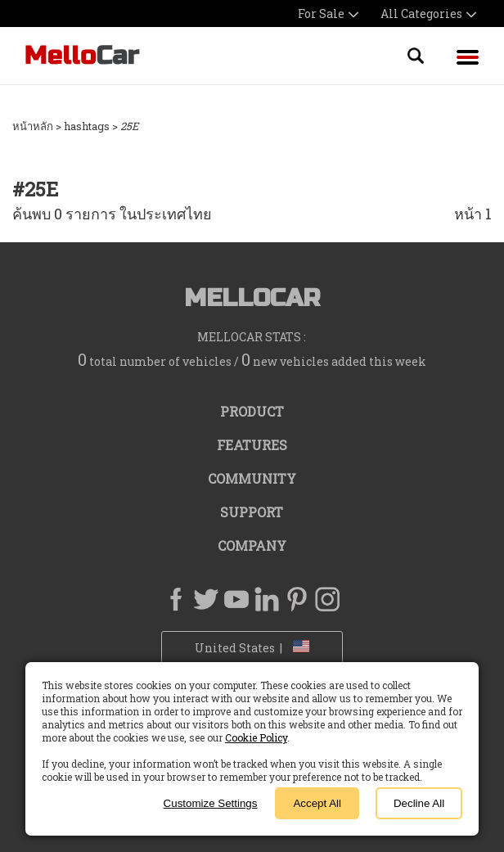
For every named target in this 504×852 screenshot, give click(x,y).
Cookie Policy (256, 737)
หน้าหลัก (33, 126)
